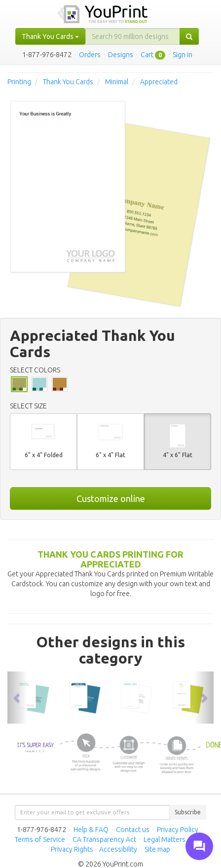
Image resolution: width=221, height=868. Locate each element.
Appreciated (159, 82)
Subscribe (188, 812)
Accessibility (118, 849)
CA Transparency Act (104, 839)
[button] (17, 698)
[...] (133, 36)
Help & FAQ (91, 830)
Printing (19, 82)
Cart (147, 55)
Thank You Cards (68, 82)
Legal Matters (165, 839)
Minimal (117, 82)
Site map (157, 849)
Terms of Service (40, 839)
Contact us (133, 830)
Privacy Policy (178, 830)
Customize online (111, 499)
